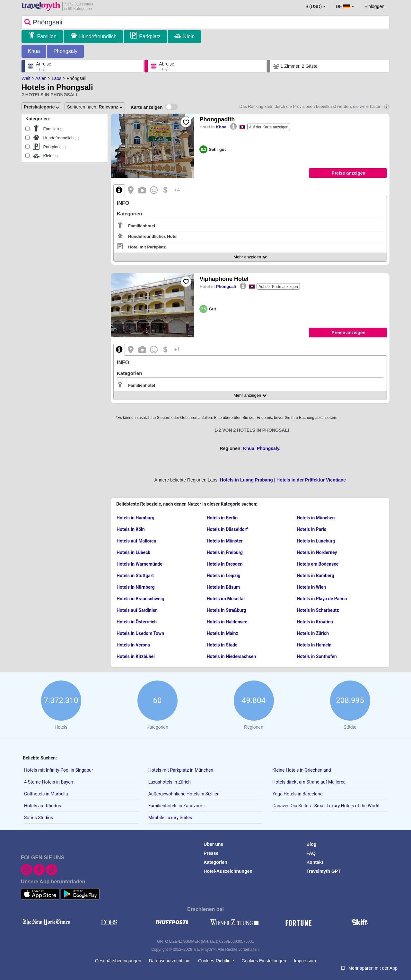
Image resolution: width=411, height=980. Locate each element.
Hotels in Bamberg (315, 576)
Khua (34, 51)
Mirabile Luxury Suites (170, 818)
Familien (47, 36)
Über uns (213, 844)
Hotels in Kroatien (315, 622)
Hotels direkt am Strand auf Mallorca (309, 782)
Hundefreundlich (98, 36)
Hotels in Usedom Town (140, 633)
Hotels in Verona (133, 645)
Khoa (221, 127)
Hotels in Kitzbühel (136, 656)
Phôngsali (226, 286)
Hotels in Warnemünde (140, 564)
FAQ (311, 853)
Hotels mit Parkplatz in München (181, 770)
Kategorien (215, 862)
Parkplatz (150, 36)
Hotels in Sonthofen (317, 656)
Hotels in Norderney (317, 552)
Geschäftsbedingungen (118, 961)
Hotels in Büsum (223, 587)
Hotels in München (316, 518)
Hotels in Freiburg (225, 552)
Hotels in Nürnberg (136, 587)
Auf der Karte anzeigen (269, 127)
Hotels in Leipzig (224, 576)
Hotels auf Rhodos (43, 806)
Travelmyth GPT (324, 871)
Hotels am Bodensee (318, 564)
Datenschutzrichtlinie (170, 961)
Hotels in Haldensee (227, 622)
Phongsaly (65, 51)
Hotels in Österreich (137, 622)
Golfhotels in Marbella (46, 794)
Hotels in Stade (222, 645)
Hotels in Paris (311, 529)
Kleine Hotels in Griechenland (302, 770)
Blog (311, 844)
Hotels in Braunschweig (140, 599)
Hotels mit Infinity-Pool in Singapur (59, 770)
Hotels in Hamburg (136, 518)
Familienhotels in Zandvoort (176, 806)
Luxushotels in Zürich (170, 782)
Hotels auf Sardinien (137, 610)
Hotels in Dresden (225, 564)
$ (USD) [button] (314, 6)
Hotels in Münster (225, 541)
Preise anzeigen (349, 173)
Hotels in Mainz (223, 633)
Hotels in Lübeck (133, 552)
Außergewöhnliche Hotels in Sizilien (184, 794)
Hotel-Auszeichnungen (228, 871)
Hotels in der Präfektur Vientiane (311, 480)
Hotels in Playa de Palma (322, 599)
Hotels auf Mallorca (136, 541)
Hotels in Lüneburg (316, 541)
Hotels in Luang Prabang (246, 480)
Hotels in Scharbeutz (318, 610)
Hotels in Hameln (314, 645)
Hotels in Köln (131, 529)
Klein (189, 36)
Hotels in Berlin (222, 518)
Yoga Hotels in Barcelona (297, 794)
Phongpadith (217, 119)
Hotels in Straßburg (227, 610)
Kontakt (315, 862)
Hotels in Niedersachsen (232, 656)
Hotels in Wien (311, 587)
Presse (211, 853)
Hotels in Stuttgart (135, 576)
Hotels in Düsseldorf (227, 529)
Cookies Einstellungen (264, 961)
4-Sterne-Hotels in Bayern (49, 782)
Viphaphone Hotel (224, 279)
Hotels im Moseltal (226, 599)
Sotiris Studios (39, 818)
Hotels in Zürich (313, 633)
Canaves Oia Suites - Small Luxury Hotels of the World (326, 806)
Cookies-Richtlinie (216, 961)
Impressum (305, 961)
